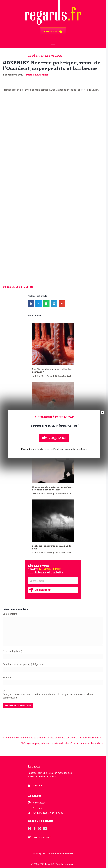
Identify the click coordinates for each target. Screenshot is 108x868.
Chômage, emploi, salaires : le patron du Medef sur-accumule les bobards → (62, 743)
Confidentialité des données (60, 853)
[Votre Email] (53, 581)
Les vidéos (54, 56)
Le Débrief (36, 56)
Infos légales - (40, 853)
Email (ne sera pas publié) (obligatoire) (24, 664)
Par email (37, 808)
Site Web (7, 677)
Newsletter (39, 803)
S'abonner (37, 785)
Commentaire (10, 614)
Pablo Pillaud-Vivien (37, 75)
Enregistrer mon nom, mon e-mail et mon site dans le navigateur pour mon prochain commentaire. (48, 696)
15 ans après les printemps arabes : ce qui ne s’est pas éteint (52, 488)
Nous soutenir (42, 837)
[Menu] (53, 43)
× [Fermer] (103, 413)
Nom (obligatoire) (12, 651)
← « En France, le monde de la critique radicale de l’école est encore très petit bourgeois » (52, 738)
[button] (53, 590)
